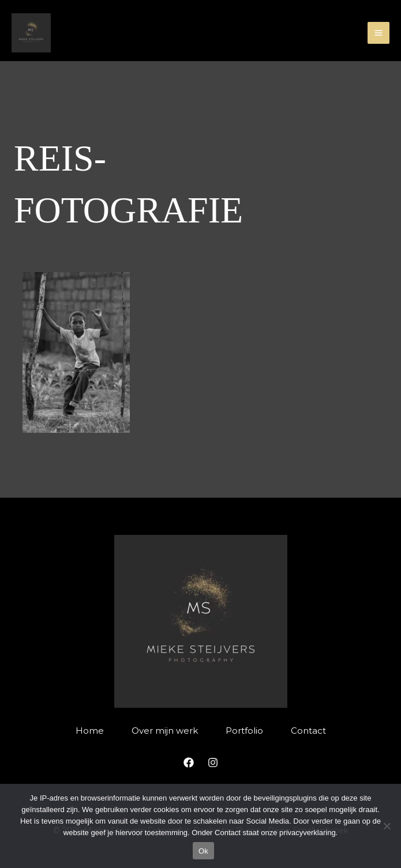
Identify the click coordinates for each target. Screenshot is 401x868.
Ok (203, 851)
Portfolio (244, 731)
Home (90, 731)
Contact (308, 731)
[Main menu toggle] (379, 33)
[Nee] (387, 826)
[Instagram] (213, 763)
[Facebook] (189, 763)
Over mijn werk (165, 731)
